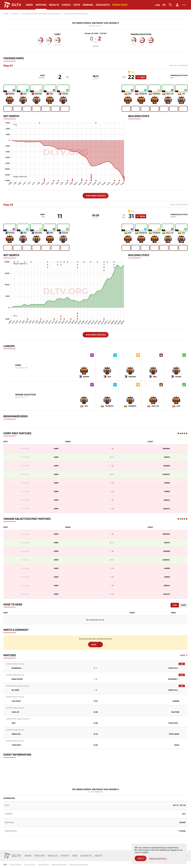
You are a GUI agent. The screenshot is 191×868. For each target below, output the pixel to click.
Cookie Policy (43, 864)
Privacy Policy (16, 864)
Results (54, 5)
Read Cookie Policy (158, 858)
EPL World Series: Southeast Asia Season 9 (95, 23)
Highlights (103, 5)
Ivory (55, 34)
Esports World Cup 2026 (15, 666)
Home (6, 14)
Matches (41, 5)
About (99, 856)
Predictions (120, 5)
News (29, 5)
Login (94, 647)
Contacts (86, 856)
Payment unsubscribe (79, 864)
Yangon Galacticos (143, 34)
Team (183, 607)
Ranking (88, 5)
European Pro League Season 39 (18, 688)
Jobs (75, 856)
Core (175, 607)
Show (183, 658)
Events (66, 5)
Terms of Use (30, 864)
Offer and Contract (59, 864)
